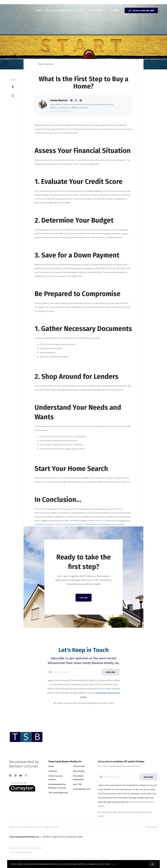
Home (51, 766)
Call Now (53, 771)
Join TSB (77, 784)
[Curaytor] (22, 791)
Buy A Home (79, 771)
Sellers (79, 10)
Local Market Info (82, 789)
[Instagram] (26, 776)
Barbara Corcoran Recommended (53, 10)
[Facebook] (10, 776)
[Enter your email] (77, 672)
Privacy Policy (152, 827)
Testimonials (96, 10)
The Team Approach (58, 793)
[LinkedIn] (15, 776)
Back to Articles (46, 64)
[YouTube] (21, 776)
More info (114, 864)
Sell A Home (79, 766)
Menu (115, 11)
